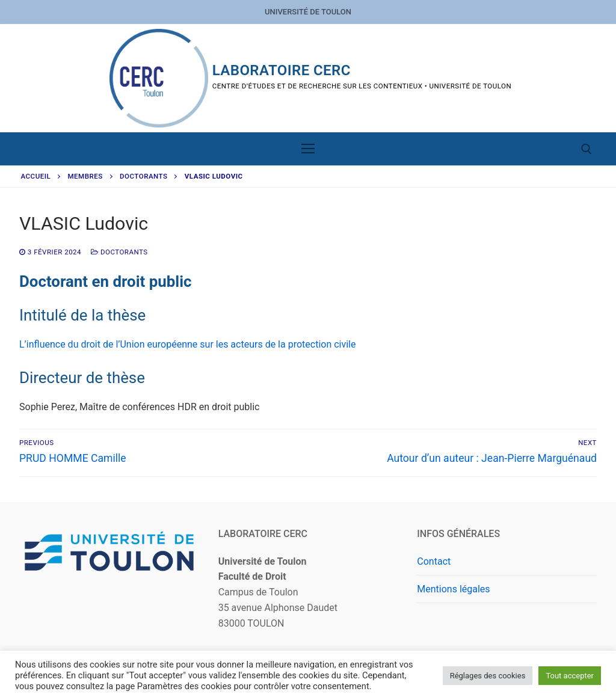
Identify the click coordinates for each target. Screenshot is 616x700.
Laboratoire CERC (282, 70)
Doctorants (143, 176)
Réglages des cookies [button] (488, 676)
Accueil (36, 176)
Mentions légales (453, 589)
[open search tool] (587, 149)
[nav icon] (308, 149)
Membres (85, 176)
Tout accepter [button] (570, 676)
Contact (434, 561)
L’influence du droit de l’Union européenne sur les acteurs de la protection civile (187, 344)
